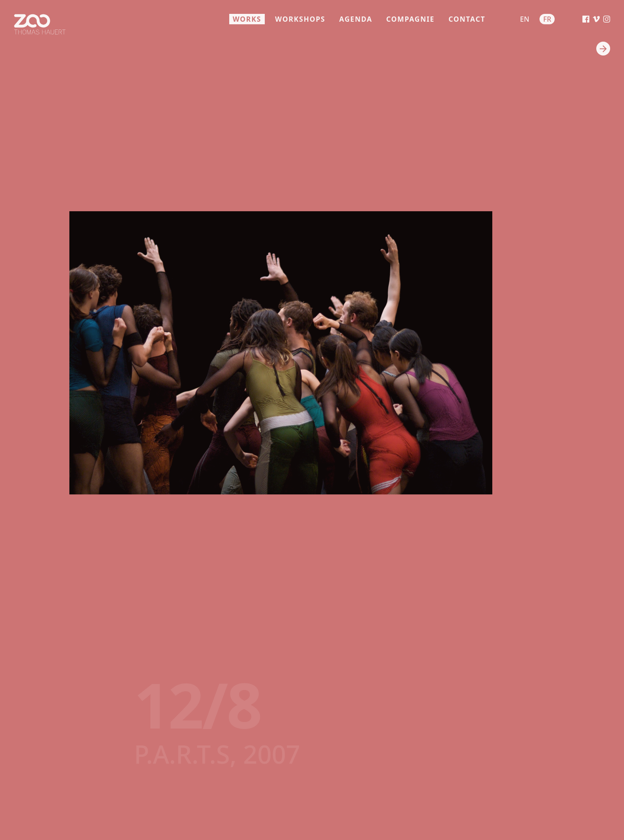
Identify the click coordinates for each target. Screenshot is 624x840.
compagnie (410, 19)
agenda (356, 19)
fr (547, 19)
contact (467, 19)
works (247, 19)
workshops (300, 19)
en (525, 19)
